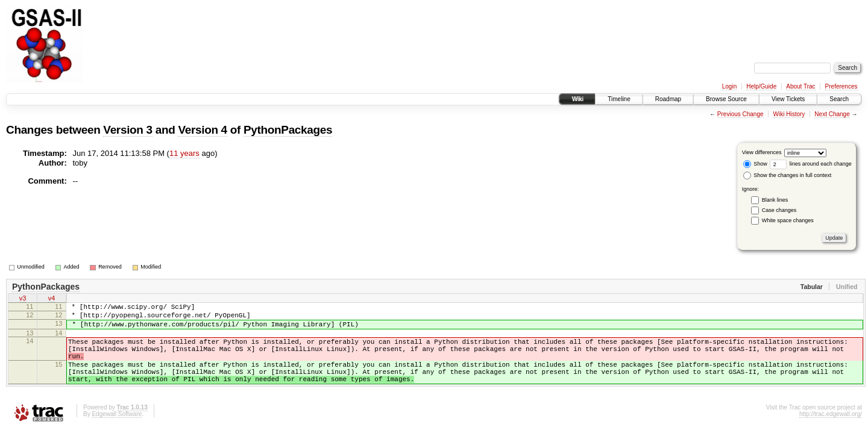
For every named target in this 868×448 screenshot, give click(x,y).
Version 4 (202, 130)
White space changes (788, 220)
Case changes (779, 210)
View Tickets (788, 99)
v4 (52, 299)
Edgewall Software (117, 432)
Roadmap (668, 99)
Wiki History (789, 114)
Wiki (577, 99)
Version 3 (127, 130)
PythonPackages (288, 130)
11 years (184, 153)
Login (729, 86)
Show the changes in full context (788, 175)
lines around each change (811, 164)
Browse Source (726, 99)
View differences (762, 152)
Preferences (841, 86)
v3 (23, 299)
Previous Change (741, 114)
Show (755, 164)
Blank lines (775, 200)
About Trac (800, 86)
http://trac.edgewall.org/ (831, 432)
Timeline (619, 99)
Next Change (832, 114)
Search (839, 99)
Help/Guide (761, 86)
